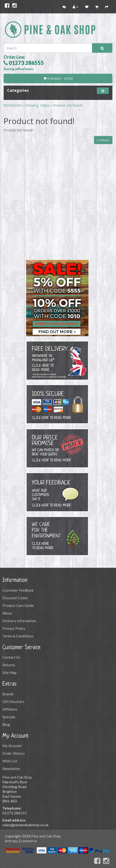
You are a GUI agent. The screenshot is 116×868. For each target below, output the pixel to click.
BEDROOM (13, 105)
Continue (103, 140)
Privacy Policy (14, 628)
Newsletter (11, 769)
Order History (14, 753)
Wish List (10, 761)
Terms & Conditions (18, 636)
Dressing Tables (37, 105)
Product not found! (68, 105)
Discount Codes (15, 598)
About (7, 613)
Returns (9, 665)
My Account (12, 746)
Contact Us (11, 657)
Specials (9, 717)
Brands (8, 694)
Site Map (9, 672)
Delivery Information (19, 621)
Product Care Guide (18, 605)
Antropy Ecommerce (21, 841)
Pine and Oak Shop (17, 777)
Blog (6, 724)
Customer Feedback (18, 590)
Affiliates (10, 709)
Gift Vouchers (13, 702)
